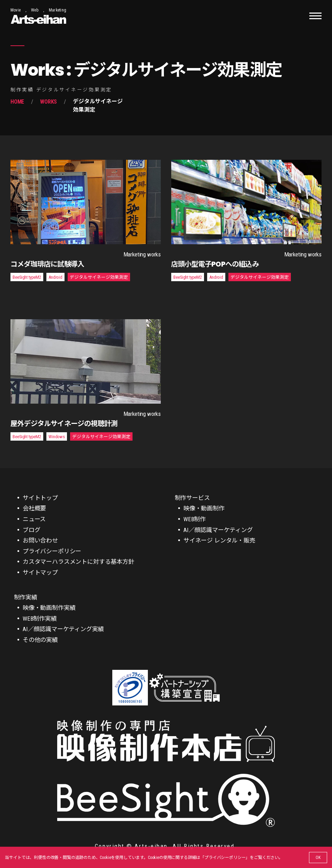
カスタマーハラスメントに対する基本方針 (78, 562)
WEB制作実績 (40, 619)
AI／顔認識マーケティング (218, 530)
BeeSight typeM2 (27, 277)
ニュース (34, 519)
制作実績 (26, 597)
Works (48, 102)
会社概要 (34, 508)
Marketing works (142, 254)
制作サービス (192, 498)
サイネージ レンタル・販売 (219, 540)
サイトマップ (40, 573)
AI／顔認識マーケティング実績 (63, 629)
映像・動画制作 (204, 508)
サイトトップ (40, 498)
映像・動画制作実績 (49, 608)
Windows (57, 437)
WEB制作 (195, 519)
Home (17, 102)
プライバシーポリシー (225, 858)
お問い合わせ (40, 540)
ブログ (32, 530)
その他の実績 (40, 640)
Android (55, 277)
